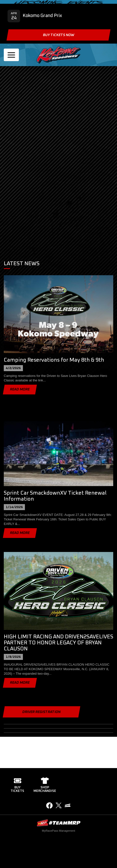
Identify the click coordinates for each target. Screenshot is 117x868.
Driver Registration (42, 712)
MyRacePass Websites (59, 823)
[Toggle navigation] (11, 55)
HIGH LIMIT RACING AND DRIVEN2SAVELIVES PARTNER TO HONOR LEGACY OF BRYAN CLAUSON (58, 643)
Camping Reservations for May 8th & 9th (54, 360)
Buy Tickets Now (58, 35)
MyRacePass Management (58, 831)
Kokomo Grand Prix (42, 16)
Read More (20, 389)
